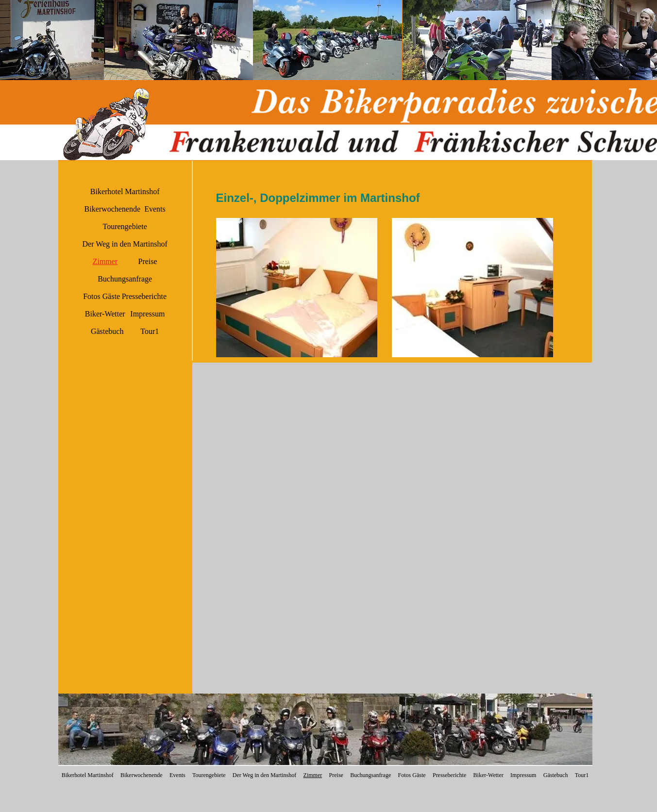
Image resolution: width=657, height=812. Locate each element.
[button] (178, 40)
